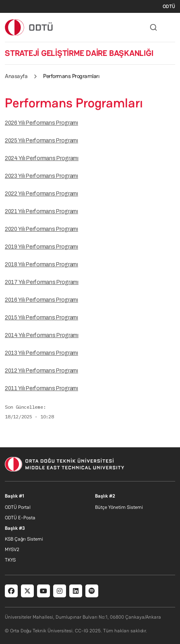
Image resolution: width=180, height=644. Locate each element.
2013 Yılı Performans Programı (41, 353)
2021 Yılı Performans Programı (41, 211)
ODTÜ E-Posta (20, 518)
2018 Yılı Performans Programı (41, 264)
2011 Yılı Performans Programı (41, 388)
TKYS (10, 560)
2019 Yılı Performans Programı (41, 247)
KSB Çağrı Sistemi (24, 539)
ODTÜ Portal (18, 507)
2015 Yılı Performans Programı (41, 318)
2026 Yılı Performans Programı (41, 123)
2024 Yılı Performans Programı (42, 158)
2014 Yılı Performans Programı (42, 335)
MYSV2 (12, 549)
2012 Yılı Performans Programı (41, 371)
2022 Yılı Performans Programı (41, 194)
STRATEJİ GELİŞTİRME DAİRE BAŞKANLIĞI (79, 53)
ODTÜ (169, 6)
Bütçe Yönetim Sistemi (119, 507)
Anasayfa (16, 76)
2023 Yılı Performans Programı (41, 176)
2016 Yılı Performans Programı (41, 300)
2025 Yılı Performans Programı (41, 141)
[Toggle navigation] (171, 27)
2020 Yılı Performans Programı (41, 229)
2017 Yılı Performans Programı (42, 282)
